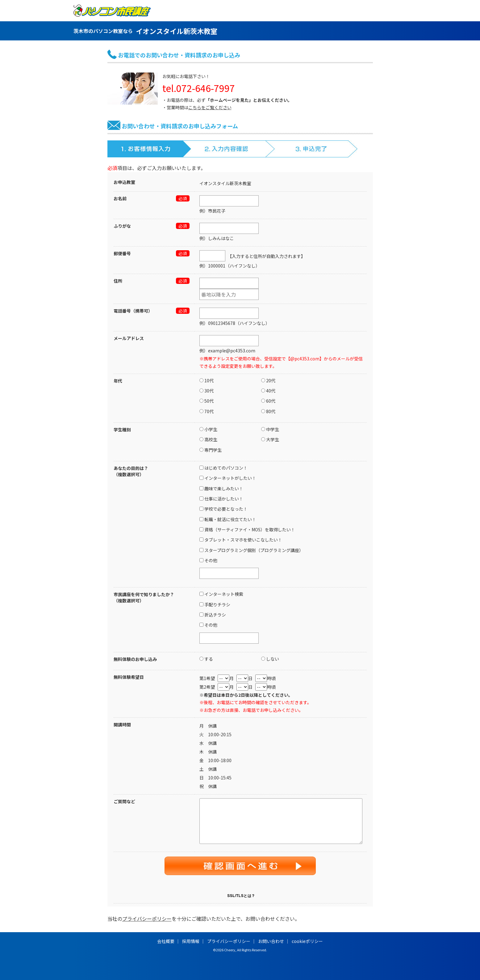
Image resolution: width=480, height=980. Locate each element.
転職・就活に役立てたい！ (228, 519)
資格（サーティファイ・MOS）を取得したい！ (247, 529)
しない (270, 659)
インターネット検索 (221, 594)
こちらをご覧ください (210, 107)
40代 (268, 391)
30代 (207, 391)
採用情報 (191, 941)
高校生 (208, 439)
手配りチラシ (215, 604)
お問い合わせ (271, 941)
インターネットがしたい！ (228, 478)
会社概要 (166, 941)
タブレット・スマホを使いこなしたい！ (241, 540)
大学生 (270, 439)
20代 (268, 380)
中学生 (270, 429)
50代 (207, 401)
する (206, 659)
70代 (207, 411)
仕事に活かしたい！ (221, 499)
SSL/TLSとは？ (241, 896)
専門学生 (211, 450)
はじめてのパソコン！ (223, 468)
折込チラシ (213, 615)
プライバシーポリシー (147, 919)
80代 (268, 411)
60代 (268, 401)
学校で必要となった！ (223, 509)
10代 (207, 380)
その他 (208, 560)
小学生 (208, 429)
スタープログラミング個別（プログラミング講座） (251, 550)
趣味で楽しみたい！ (221, 488)
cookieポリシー (307, 941)
